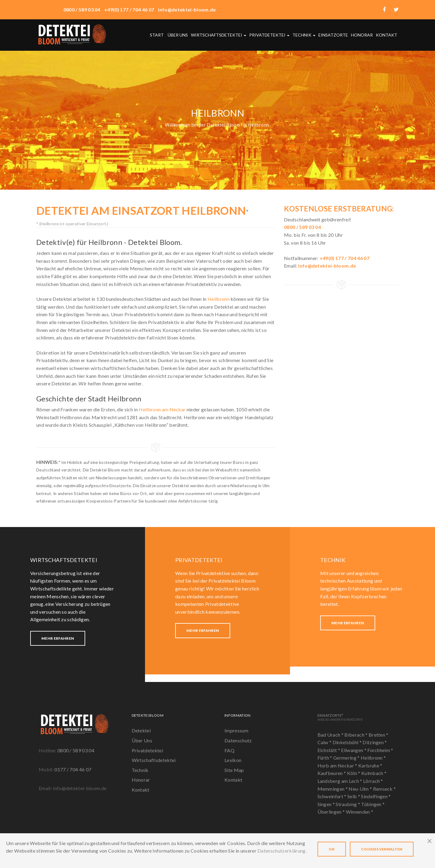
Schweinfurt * (332, 796)
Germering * (347, 758)
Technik (304, 35)
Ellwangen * (354, 750)
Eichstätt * (329, 750)
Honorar (362, 35)
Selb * (354, 796)
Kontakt (387, 35)
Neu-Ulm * (361, 789)
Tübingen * (373, 804)
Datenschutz (238, 740)
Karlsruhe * (370, 765)
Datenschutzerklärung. (282, 851)
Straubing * (348, 804)
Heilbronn (219, 299)
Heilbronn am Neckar (162, 409)
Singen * (327, 804)
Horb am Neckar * (338, 765)
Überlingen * (332, 812)
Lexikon (233, 760)
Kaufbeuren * (332, 773)
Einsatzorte (333, 35)
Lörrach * (373, 781)
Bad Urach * (331, 735)
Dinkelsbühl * (348, 742)
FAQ (229, 750)
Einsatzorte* (340, 717)
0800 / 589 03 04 (76, 750)
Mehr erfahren (58, 638)
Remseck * (385, 789)
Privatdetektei (269, 35)
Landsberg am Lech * (340, 781)
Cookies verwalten (382, 849)
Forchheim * (380, 750)
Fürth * (325, 758)
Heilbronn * (373, 758)
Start (157, 35)
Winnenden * (360, 812)
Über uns (178, 35)
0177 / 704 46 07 (73, 769)
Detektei (141, 730)
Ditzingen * (375, 742)
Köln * (354, 773)
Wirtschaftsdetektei (219, 35)
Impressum (236, 730)
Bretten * (379, 735)
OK (332, 849)
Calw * (325, 742)
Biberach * (356, 735)
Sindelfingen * (376, 796)
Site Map (234, 770)
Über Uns (142, 740)
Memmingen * (333, 789)
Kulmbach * (374, 773)
